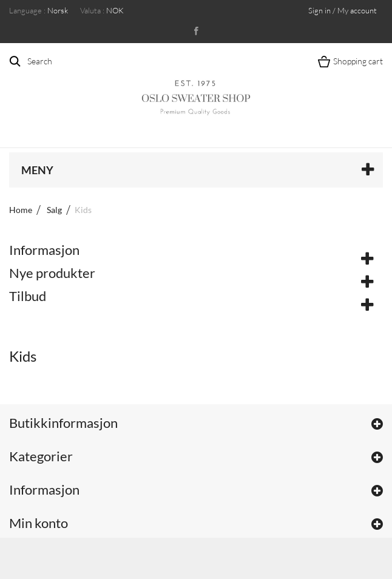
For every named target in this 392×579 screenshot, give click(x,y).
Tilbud (28, 296)
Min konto (39, 523)
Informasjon (44, 250)
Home (21, 210)
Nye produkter (52, 273)
